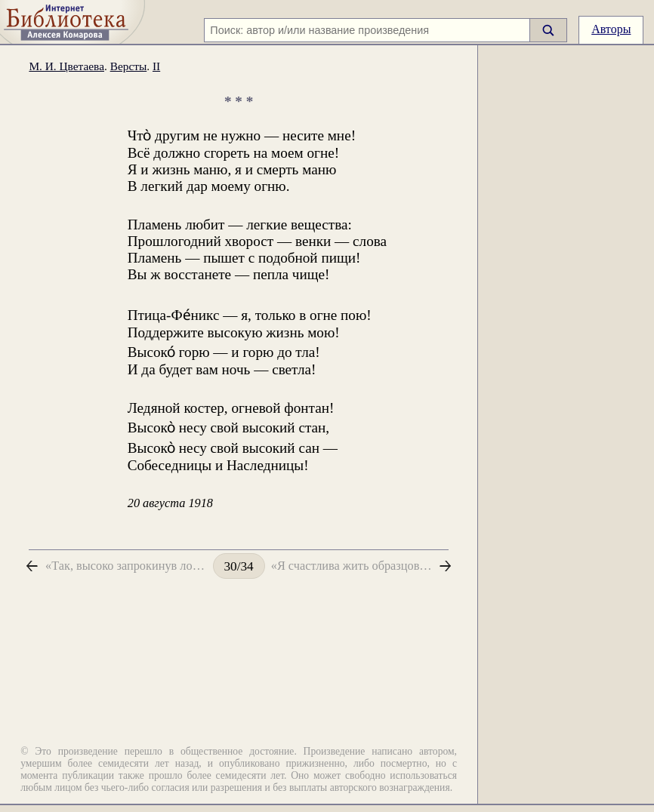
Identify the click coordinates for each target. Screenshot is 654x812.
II (156, 66)
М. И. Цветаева (66, 66)
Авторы (611, 29)
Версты (129, 66)
